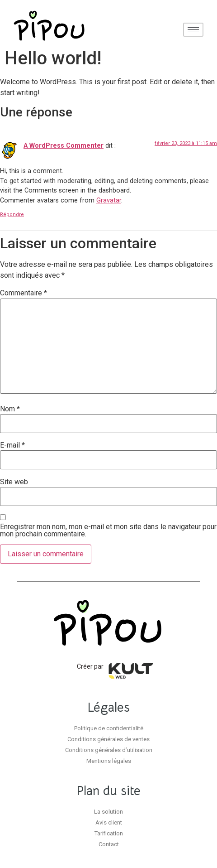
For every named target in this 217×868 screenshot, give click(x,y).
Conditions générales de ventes (108, 739)
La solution (108, 812)
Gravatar (109, 200)
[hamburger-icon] (193, 30)
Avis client (109, 822)
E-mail (12, 445)
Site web (14, 482)
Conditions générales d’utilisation (109, 750)
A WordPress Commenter (64, 146)
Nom (10, 409)
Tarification (109, 833)
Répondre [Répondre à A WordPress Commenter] (12, 215)
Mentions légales (109, 761)
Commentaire (24, 293)
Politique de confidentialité (109, 728)
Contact (109, 844)
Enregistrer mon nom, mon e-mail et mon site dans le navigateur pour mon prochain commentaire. (108, 530)
